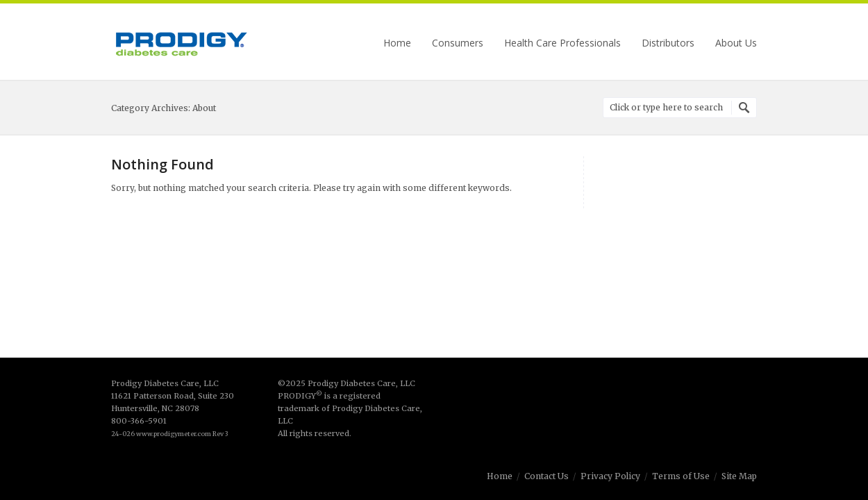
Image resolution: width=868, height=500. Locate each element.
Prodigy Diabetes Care (181, 43)
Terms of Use (681, 476)
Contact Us (546, 476)
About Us (736, 43)
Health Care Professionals (562, 43)
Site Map (739, 476)
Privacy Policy (610, 476)
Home (397, 43)
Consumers (458, 43)
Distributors (668, 43)
